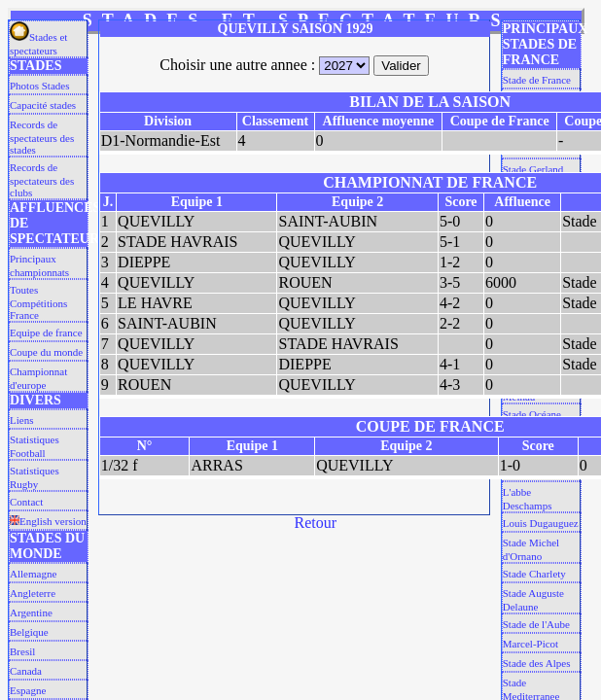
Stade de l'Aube (536, 624)
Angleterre (33, 593)
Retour (316, 523)
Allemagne (33, 574)
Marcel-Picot (530, 644)
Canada (26, 671)
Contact (26, 502)
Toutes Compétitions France (38, 302)
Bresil (22, 651)
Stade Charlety (534, 574)
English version (48, 521)
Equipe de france (46, 332)
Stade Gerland (533, 169)
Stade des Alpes (537, 663)
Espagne (28, 690)
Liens (21, 420)
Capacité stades (43, 105)
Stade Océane (532, 414)
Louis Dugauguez (541, 523)
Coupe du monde (46, 352)
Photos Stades (39, 86)
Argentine (31, 612)
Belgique (29, 632)
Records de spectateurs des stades (42, 137)
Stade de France (537, 80)
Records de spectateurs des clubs (42, 180)
